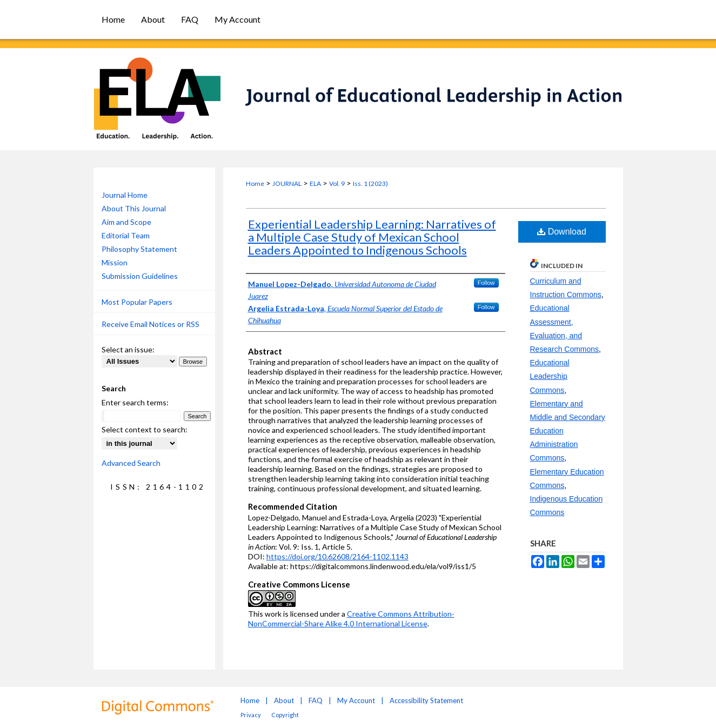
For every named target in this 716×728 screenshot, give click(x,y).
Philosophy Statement (139, 249)
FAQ (316, 700)
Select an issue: (128, 349)
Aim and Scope (126, 222)
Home (255, 183)
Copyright (285, 715)
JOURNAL (287, 183)
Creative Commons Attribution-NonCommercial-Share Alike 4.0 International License (351, 619)
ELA (315, 183)
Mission (115, 262)
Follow (486, 283)
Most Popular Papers (137, 302)
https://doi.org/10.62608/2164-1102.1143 (337, 556)
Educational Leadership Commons (550, 376)
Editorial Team (126, 235)
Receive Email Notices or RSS (150, 324)
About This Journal (134, 208)
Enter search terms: (135, 402)
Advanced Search (131, 463)
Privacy (251, 715)
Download (562, 232)
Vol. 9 (337, 183)
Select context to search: (145, 429)
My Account (356, 700)
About (284, 700)
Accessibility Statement (426, 700)
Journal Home (125, 195)
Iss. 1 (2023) (370, 183)
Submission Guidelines (140, 276)
